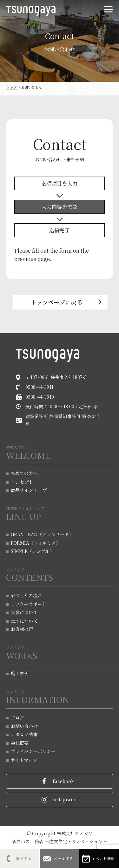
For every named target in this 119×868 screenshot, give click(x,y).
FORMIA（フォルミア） (36, 543)
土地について (24, 621)
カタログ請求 (24, 734)
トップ (12, 87)
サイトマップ (24, 760)
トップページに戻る (57, 302)
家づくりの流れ (26, 595)
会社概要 (20, 743)
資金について (24, 612)
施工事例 (20, 673)
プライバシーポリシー (33, 751)
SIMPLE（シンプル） (33, 551)
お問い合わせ (24, 726)
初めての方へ (24, 473)
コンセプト (22, 482)
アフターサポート (29, 604)
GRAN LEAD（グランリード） (42, 534)
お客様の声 (22, 629)
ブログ (17, 717)
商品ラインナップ (29, 490)
